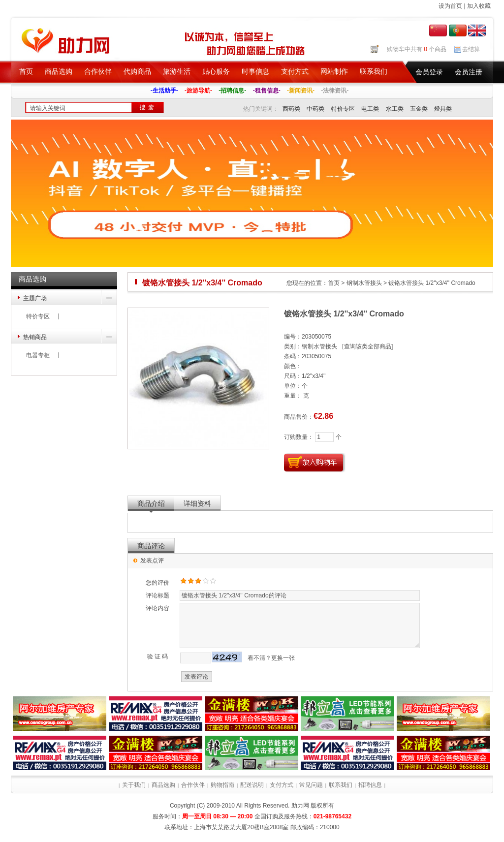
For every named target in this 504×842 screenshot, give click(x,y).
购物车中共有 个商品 (417, 49)
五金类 (419, 109)
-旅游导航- (198, 91)
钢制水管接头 (364, 283)
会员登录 (429, 72)
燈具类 (443, 109)
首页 (26, 72)
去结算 (471, 49)
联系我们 (374, 72)
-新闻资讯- (301, 91)
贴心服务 (216, 72)
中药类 (315, 109)
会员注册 (469, 72)
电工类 (370, 109)
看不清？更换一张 (271, 658)
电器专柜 (38, 355)
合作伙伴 (98, 72)
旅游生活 (177, 72)
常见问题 (311, 785)
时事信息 (255, 72)
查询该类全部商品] (368, 346)
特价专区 (343, 109)
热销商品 (35, 337)
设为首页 (450, 6)
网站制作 (334, 72)
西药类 (291, 109)
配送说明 (252, 785)
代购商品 (137, 72)
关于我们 (134, 785)
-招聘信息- (232, 91)
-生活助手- (164, 91)
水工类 (395, 109)
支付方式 (295, 72)
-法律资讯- (335, 91)
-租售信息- (267, 91)
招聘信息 (370, 785)
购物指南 (222, 785)
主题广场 (35, 298)
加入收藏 (479, 6)
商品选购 (59, 72)
